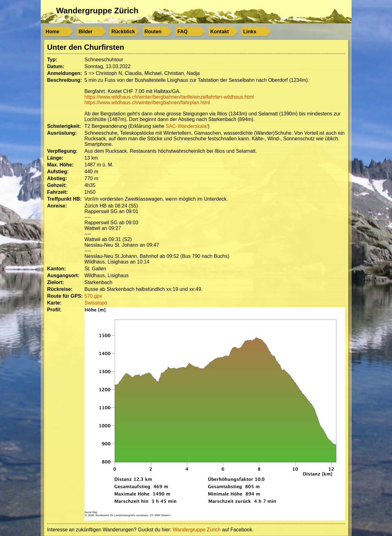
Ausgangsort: (63, 275)
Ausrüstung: (62, 133)
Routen (153, 32)
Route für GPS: (65, 296)
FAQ (183, 32)
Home (53, 32)
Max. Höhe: (60, 165)
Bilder (86, 32)
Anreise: (57, 206)
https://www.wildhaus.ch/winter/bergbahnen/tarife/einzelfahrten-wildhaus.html (169, 97)
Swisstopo (96, 303)
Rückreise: (60, 289)
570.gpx (93, 296)
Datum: (56, 66)
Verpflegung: (62, 151)
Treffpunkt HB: (65, 199)
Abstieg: (57, 178)
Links (250, 32)
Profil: (54, 310)
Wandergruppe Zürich (97, 11)
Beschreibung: (65, 80)
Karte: (54, 303)
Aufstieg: (58, 172)
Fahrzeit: (58, 192)
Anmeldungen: (65, 73)
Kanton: (57, 269)
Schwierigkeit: (64, 126)
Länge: (55, 158)
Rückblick (123, 32)
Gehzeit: (57, 185)
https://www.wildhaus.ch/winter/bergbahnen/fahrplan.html (147, 103)
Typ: (52, 60)
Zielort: (56, 282)
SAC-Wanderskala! (187, 126)
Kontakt (220, 32)
